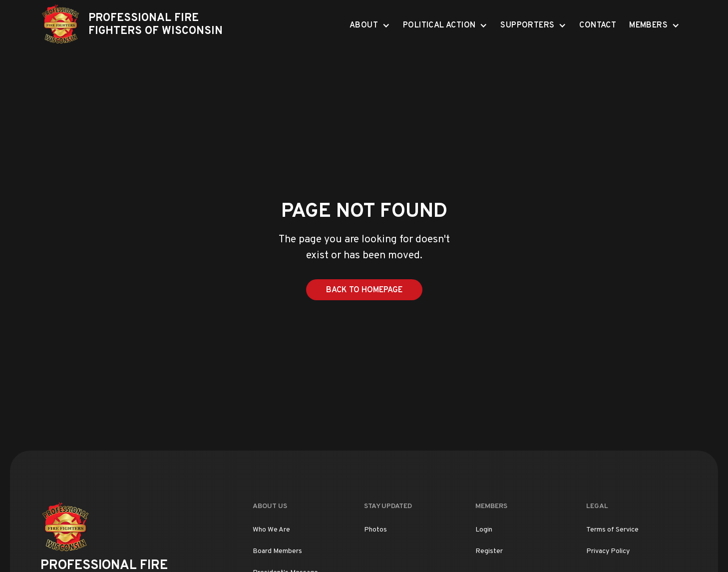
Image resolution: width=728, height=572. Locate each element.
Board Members (277, 551)
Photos (375, 530)
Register (489, 551)
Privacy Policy (608, 551)
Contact (598, 25)
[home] (139, 25)
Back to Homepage (364, 290)
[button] (370, 25)
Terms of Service (612, 530)
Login (484, 530)
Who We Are (271, 530)
